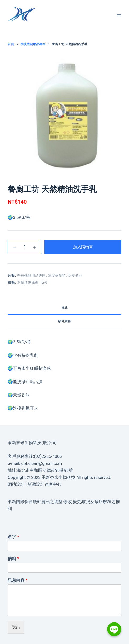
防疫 (44, 283)
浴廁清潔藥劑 (28, 283)
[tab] (64, 308)
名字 (13, 537)
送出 (16, 627)
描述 (64, 308)
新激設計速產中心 (44, 484)
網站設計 (16, 484)
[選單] (119, 14)
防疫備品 (75, 276)
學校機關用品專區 (31, 276)
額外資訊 (64, 321)
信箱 (13, 559)
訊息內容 (18, 580)
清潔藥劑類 (57, 276)
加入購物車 (83, 247)
